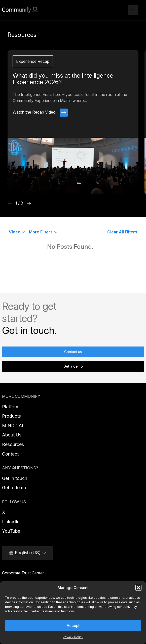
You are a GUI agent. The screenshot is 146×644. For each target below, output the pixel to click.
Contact (10, 454)
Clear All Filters (122, 232)
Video (17, 232)
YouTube (11, 531)
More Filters (43, 232)
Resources (13, 444)
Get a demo (73, 366)
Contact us (73, 352)
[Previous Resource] (10, 203)
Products (11, 416)
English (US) (28, 553)
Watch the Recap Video (40, 112)
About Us (12, 435)
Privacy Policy (73, 637)
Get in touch (15, 478)
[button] (138, 588)
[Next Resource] (29, 203)
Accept (73, 626)
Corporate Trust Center (23, 573)
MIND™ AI (13, 426)
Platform (11, 407)
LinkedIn (11, 522)
